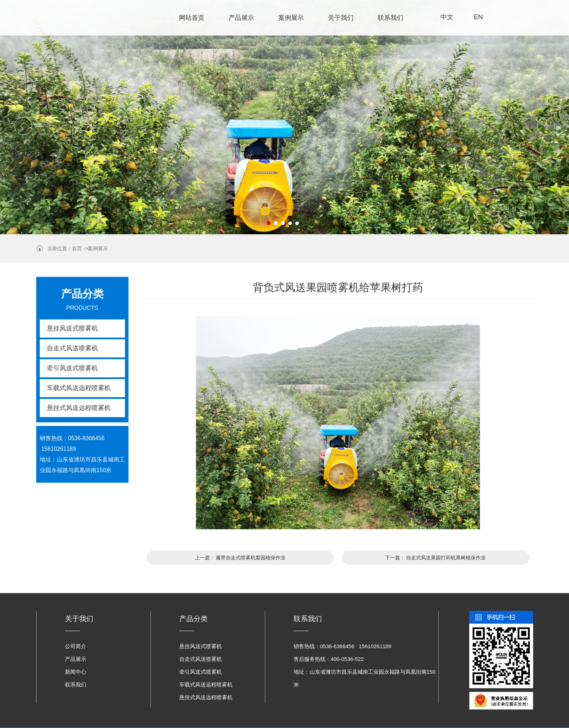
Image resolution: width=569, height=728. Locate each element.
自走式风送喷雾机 (72, 348)
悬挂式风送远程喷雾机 (79, 408)
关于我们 (341, 18)
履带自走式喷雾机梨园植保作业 (251, 558)
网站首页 (192, 18)
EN (478, 17)
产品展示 (241, 18)
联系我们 (390, 18)
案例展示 (291, 18)
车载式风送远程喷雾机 (79, 388)
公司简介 (76, 646)
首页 (77, 248)
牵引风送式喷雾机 (72, 368)
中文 (447, 17)
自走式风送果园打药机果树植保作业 (446, 558)
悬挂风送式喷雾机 (72, 328)
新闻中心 (76, 672)
